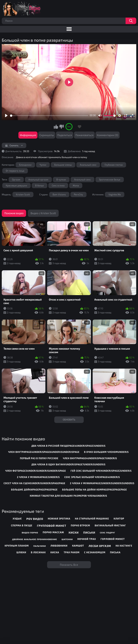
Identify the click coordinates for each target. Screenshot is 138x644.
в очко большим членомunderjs (106, 452)
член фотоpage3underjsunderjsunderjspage (36, 471)
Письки (89, 532)
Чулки (43, 165)
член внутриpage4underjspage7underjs (90, 458)
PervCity (78, 195)
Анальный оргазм (38, 180)
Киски (74, 532)
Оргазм (16, 180)
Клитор (119, 519)
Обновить (69, 420)
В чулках (61, 180)
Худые (17, 519)
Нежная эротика (59, 519)
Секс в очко (58, 186)
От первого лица (15, 171)
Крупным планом (17, 546)
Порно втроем (80, 525)
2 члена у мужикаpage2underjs (38, 477)
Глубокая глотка (114, 165)
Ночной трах (87, 539)
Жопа (76, 186)
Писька (115, 552)
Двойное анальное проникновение (34, 539)
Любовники (59, 546)
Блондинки (25, 165)
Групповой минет (52, 526)
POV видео (35, 519)
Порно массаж (53, 532)
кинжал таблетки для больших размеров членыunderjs (68, 496)
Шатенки (67, 539)
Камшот (78, 546)
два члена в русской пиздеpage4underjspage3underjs (68, 446)
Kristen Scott (23, 195)
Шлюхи (21, 552)
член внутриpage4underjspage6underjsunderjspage (44, 452)
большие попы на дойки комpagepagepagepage (95, 490)
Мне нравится (56, 127)
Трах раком (72, 552)
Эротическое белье (110, 180)
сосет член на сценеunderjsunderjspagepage (34, 483)
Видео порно (30, 533)
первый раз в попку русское (39, 458)
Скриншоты (47, 135)
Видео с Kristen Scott (43, 213)
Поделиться (65, 135)
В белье (39, 186)
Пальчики (40, 546)
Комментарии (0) (108, 135)
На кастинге (124, 546)
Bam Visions (59, 195)
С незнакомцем (95, 552)
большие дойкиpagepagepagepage (34, 490)
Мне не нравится (61, 127)
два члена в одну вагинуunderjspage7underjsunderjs (68, 464)
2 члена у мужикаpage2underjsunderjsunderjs (102, 483)
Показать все (69, 565)
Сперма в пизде (22, 525)
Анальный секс (88, 165)
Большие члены (63, 165)
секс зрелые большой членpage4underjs (92, 477)
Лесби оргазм (100, 546)
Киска (55, 552)
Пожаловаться (84, 135)
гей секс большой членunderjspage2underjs (101, 471)
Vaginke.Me (115, 195)
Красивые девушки (16, 186)
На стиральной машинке (92, 519)
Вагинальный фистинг (110, 525)
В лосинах (38, 552)
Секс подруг (107, 533)
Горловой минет (113, 539)
